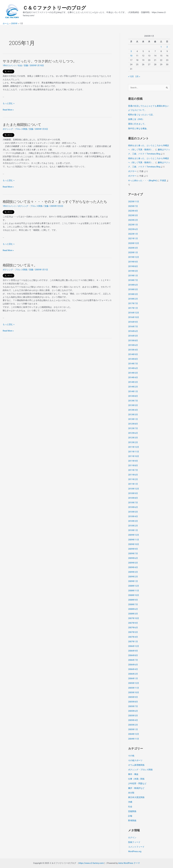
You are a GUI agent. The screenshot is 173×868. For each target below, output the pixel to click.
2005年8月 (133, 696)
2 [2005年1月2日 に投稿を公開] (167, 47)
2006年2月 (133, 668)
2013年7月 (133, 398)
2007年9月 (133, 618)
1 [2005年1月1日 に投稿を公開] (161, 47)
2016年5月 (133, 334)
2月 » (138, 76)
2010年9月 (133, 490)
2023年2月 (133, 219)
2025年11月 (134, 201)
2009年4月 (133, 563)
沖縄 (130, 795)
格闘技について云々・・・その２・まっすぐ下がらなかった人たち (57, 202)
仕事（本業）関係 (136, 773)
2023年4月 (133, 210)
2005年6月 (133, 705)
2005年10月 (134, 687)
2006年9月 (133, 646)
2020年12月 (134, 242)
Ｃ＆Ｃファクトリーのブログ (54, 8)
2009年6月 (133, 554)
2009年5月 (133, 558)
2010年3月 (133, 517)
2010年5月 (133, 508)
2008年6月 (133, 604)
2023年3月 (133, 215)
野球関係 (132, 814)
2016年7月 (133, 325)
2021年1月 (133, 238)
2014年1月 (133, 389)
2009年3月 (133, 568)
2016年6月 (133, 329)
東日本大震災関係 (136, 791)
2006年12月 (134, 641)
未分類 (131, 786)
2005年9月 (133, 691)
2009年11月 (134, 536)
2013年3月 (133, 412)
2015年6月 (133, 343)
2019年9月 (133, 261)
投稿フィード (134, 835)
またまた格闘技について (23, 125)
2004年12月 (134, 728)
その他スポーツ (135, 754)
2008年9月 (133, 595)
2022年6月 (133, 228)
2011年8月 (133, 462)
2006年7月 (133, 655)
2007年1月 (133, 636)
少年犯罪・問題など (137, 777)
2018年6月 (133, 283)
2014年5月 (133, 371)
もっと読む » (9, 103)
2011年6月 (133, 471)
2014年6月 (133, 366)
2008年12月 (134, 581)
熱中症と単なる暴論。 (138, 128)
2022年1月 (133, 233)
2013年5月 (133, 403)
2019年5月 (133, 270)
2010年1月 (133, 526)
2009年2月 (133, 572)
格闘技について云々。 (21, 265)
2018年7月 (133, 279)
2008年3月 (133, 609)
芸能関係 (132, 805)
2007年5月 (133, 627)
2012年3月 (133, 435)
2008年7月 (133, 600)
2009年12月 (134, 531)
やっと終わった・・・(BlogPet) (143, 180)
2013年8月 (133, 393)
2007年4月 (133, 632)
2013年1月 (133, 416)
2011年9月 (133, 458)
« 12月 (131, 76)
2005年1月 (133, 723)
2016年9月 (133, 320)
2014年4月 (133, 375)
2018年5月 (133, 288)
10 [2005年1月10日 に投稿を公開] (131, 56)
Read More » (8, 110)
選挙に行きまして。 (137, 124)
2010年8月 (133, 494)
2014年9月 (133, 352)
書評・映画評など (136, 782)
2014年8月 (133, 357)
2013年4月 (133, 407)
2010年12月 (134, 485)
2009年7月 (133, 549)
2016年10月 (134, 316)
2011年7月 (133, 467)
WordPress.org (135, 845)
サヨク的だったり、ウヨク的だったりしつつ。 (41, 61)
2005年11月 (134, 682)
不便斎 (163, 180)
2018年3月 (133, 293)
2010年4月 (133, 513)
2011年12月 (134, 444)
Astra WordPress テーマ (129, 856)
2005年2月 (133, 719)
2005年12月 (134, 678)
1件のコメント (9, 65)
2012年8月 (133, 421)
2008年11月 (134, 586)
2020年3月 (133, 247)
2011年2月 (133, 476)
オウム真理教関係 (136, 759)
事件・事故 (133, 768)
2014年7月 (133, 361)
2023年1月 (133, 224)
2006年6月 (133, 659)
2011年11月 (134, 448)
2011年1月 (133, 481)
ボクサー (132, 171)
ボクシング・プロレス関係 (15, 129)
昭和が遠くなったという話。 (141, 115)
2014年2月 (133, 384)
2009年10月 (134, 540)
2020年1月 (133, 251)
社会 (20, 65)
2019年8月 (133, 265)
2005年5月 (133, 710)
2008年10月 (134, 591)
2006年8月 (133, 650)
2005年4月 (133, 714)
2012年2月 (133, 439)
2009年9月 (133, 545)
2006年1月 (133, 673)
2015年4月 (133, 348)
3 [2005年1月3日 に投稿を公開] (131, 51)
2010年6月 (133, 503)
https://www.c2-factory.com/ (91, 856)
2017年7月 (133, 302)
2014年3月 (133, 380)
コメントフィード (136, 840)
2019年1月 (133, 274)
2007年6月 (133, 623)
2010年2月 (133, 522)
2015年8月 (133, 338)
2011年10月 (134, 453)
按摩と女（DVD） (136, 119)
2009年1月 (133, 577)
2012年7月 (133, 426)
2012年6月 (133, 430)
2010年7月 (133, 499)
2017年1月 (133, 306)
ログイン (132, 831)
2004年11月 (134, 733)
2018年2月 (133, 297)
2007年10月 (134, 613)
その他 (131, 750)
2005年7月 (133, 701)
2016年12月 (134, 311)
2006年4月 (133, 664)
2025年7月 (133, 206)
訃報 (130, 809)
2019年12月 (134, 256)
